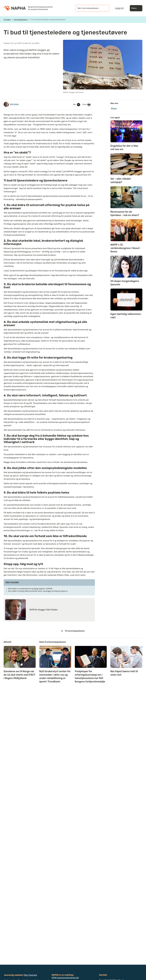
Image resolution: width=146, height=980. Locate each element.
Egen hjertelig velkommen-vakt (126, 316)
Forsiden (7, 20)
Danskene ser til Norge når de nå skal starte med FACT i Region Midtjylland (19, 675)
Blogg (114, 108)
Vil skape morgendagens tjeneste (125, 283)
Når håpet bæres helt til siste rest (124, 673)
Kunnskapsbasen (21, 20)
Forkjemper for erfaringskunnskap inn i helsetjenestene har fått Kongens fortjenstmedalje (90, 676)
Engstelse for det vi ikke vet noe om (124, 148)
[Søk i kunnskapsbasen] (90, 8)
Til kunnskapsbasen (73, 631)
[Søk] (105, 8)
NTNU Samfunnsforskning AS (65, 978)
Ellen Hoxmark (30, 975)
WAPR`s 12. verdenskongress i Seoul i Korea (125, 248)
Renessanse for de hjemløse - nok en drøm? (125, 213)
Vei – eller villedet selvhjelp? (121, 180)
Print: (87, 105)
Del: (77, 105)
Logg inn (119, 8)
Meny (136, 8)
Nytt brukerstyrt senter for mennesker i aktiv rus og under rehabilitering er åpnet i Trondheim (55, 676)
